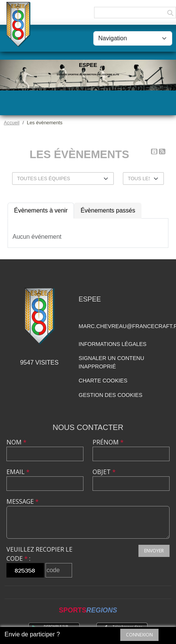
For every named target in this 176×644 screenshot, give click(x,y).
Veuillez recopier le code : (39, 554)
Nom (16, 442)
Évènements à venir (41, 210)
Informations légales (112, 344)
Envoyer (154, 551)
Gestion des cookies (110, 395)
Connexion (139, 635)
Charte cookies (103, 381)
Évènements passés (108, 210)
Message (23, 501)
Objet (104, 472)
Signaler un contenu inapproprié (111, 362)
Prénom (108, 442)
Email (18, 472)
